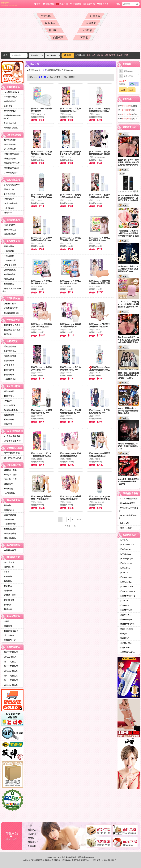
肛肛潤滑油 (8, 396)
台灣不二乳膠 (125, 528)
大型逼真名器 (9, 260)
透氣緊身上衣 (9, 640)
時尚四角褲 (8, 635)
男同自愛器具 (9, 405)
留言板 (84, 37)
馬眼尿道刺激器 (10, 410)
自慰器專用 (8, 370)
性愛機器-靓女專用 (11, 330)
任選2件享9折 (9, 101)
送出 (123, 90)
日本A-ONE (124, 568)
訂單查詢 (95, 16)
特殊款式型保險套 (11, 168)
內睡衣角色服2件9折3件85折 (12, 117)
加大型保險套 (9, 149)
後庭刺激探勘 (9, 515)
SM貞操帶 (8, 484)
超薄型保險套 (9, 145)
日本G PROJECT (126, 545)
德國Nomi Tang (126, 629)
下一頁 (79, 519)
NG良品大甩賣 (10, 123)
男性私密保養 (9, 529)
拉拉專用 (7, 424)
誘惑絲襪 (7, 591)
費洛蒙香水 (8, 510)
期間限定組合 (9, 111)
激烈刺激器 (8, 391)
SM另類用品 (9, 493)
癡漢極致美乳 (9, 275)
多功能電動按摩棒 (11, 185)
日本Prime (124, 605)
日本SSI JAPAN (126, 587)
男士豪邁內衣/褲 (10, 631)
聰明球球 (7, 213)
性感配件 (7, 605)
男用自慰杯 (8, 246)
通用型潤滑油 (9, 347)
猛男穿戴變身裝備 (11, 453)
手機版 (115, 4)
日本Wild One (125, 582)
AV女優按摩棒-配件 (12, 441)
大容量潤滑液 (9, 379)
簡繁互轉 (89, 4)
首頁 (37, 4)
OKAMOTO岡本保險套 (128, 509)
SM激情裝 (8, 489)
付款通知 (91, 23)
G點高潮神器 (9, 194)
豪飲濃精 (9, 4)
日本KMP (123, 601)
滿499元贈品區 (10, 657)
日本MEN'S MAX (127, 596)
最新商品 (50, 23)
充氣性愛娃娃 (9, 270)
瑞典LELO (124, 638)
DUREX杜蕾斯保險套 (128, 517)
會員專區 (32, 846)
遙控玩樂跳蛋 (9, 234)
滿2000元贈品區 (10, 662)
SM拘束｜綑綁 (10, 475)
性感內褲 (7, 609)
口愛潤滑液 (8, 361)
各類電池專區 (9, 550)
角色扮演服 (8, 600)
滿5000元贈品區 (10, 676)
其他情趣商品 (9, 538)
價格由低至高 (55, 77)
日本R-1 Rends (126, 577)
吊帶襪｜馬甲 (9, 595)
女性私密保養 (9, 524)
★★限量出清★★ (11, 92)
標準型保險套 (9, 140)
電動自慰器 (8, 279)
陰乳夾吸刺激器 (10, 203)
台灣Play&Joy (125, 643)
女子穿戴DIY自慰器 (12, 458)
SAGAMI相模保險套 (128, 499)
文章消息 (87, 30)
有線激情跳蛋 (9, 225)
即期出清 (7, 106)
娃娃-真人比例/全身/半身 (12, 290)
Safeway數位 (125, 523)
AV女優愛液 (8, 365)
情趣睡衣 (7, 586)
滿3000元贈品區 (10, 666)
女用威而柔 (8, 208)
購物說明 (62, 4)
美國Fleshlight (125, 619)
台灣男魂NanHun (127, 652)
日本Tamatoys (125, 563)
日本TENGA (125, 554)
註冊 (132, 90)
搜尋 (68, 55)
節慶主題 (7, 577)
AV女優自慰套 (9, 265)
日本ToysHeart (125, 549)
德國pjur (123, 634)
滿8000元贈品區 (10, 685)
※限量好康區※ (10, 97)
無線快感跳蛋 (9, 230)
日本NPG (123, 540)
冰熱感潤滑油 (9, 351)
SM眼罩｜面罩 (10, 470)
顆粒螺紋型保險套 (11, 154)
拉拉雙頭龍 (8, 415)
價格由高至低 (69, 77)
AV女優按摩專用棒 (11, 436)
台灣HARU (124, 648)
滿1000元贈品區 (10, 652)
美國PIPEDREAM (127, 624)
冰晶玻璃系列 (9, 534)
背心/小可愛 (8, 562)
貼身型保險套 (9, 159)
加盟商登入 (33, 842)
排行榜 (53, 30)
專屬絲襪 (7, 626)
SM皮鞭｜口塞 (10, 479)
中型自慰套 (8, 256)
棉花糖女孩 (8, 567)
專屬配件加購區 (10, 128)
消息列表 (32, 834)
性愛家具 (7, 334)
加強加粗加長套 (10, 308)
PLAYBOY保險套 (127, 503)
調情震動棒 (8, 199)
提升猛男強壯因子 (11, 313)
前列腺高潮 (8, 420)
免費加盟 (76, 4)
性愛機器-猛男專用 (11, 325)
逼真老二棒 (8, 189)
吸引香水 (7, 401)
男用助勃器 (8, 284)
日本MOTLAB (125, 610)
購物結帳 (48, 4)
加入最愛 (103, 4)
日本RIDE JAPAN (127, 591)
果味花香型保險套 (11, 163)
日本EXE (123, 573)
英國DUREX (125, 615)
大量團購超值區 (10, 173)
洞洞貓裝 (7, 581)
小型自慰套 (8, 251)
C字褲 (6, 572)
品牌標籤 (58, 37)
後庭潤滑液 (8, 375)
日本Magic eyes (126, 559)
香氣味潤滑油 (9, 356)
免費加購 (46, 16)
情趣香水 (7, 505)
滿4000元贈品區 (10, 671)
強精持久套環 (9, 304)
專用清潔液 (8, 520)
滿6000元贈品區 (10, 680)
